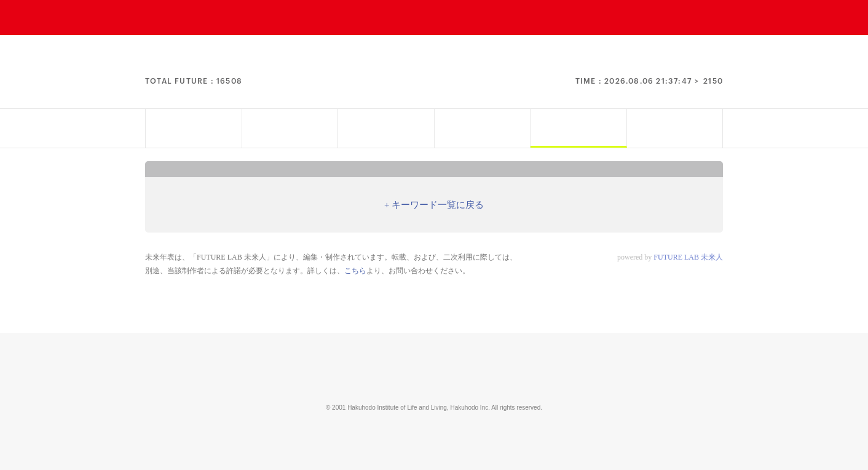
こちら (355, 271)
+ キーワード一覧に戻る (434, 205)
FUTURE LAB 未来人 (688, 257)
